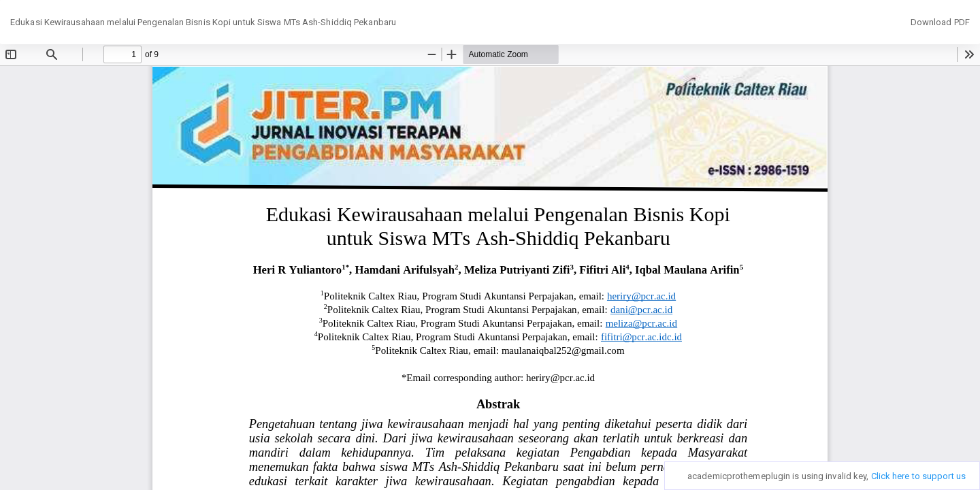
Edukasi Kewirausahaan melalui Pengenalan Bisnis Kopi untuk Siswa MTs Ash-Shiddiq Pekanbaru (203, 22)
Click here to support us (918, 476)
